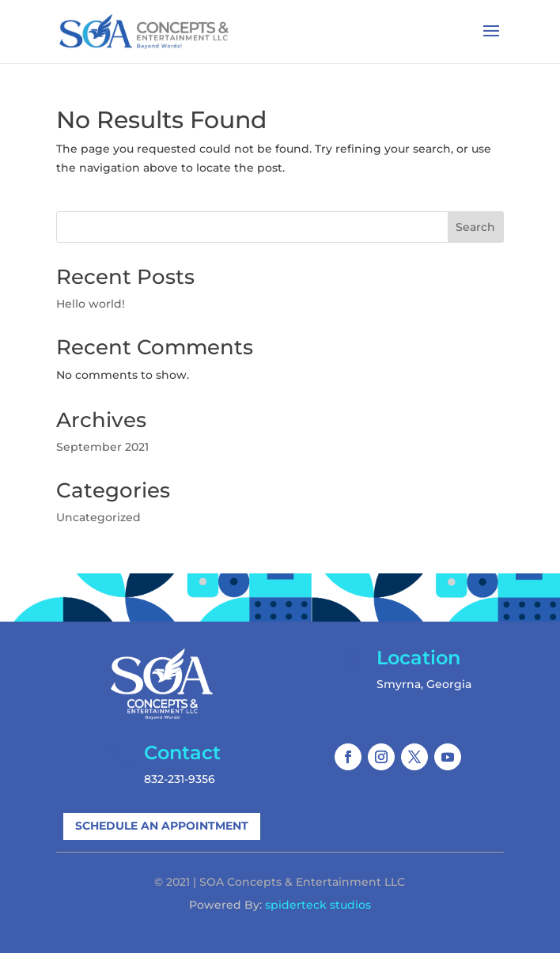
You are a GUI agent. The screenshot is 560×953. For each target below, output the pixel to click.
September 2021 (102, 447)
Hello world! (91, 304)
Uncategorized (98, 517)
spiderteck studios (318, 905)
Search (475, 227)
